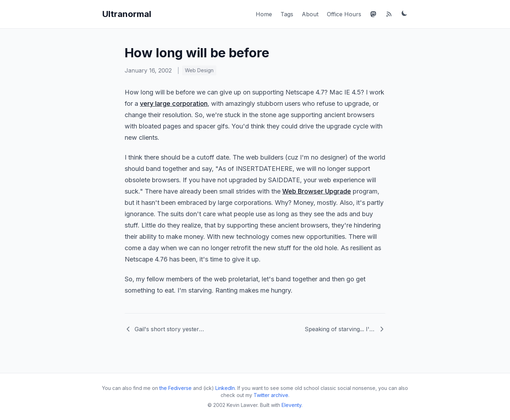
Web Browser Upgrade (317, 191)
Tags (287, 14)
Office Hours (344, 14)
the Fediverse (175, 388)
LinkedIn (225, 388)
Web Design (199, 70)
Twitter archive (271, 395)
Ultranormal (127, 14)
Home (264, 14)
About (310, 14)
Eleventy (291, 405)
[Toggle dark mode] (404, 13)
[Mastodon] (373, 14)
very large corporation (174, 103)
